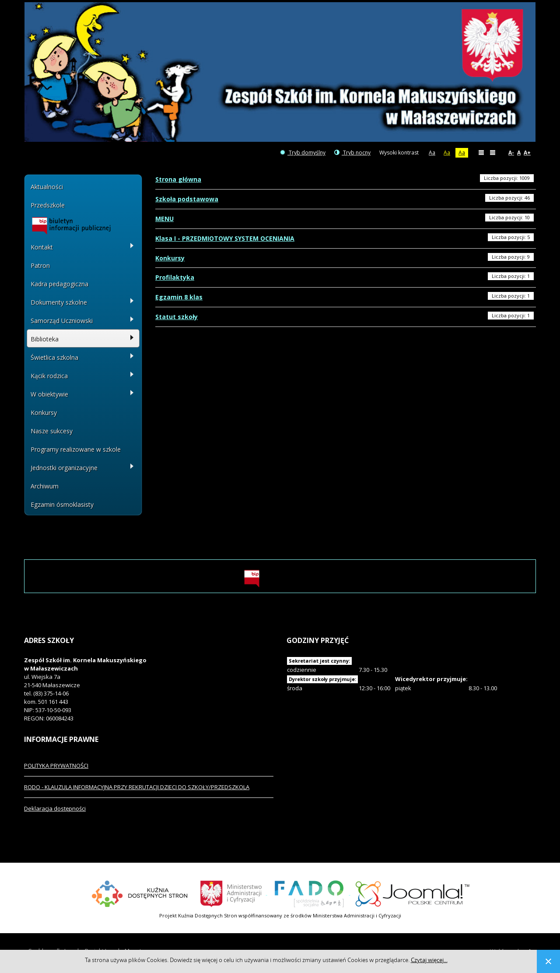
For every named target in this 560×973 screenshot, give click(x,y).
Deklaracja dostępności (55, 808)
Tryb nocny (352, 153)
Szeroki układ (493, 152)
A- (511, 153)
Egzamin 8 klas (179, 297)
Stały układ (481, 152)
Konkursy (170, 258)
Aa (432, 153)
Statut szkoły (177, 317)
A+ (527, 153)
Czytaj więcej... (429, 960)
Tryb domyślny (303, 153)
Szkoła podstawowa (187, 199)
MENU (164, 219)
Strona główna (178, 179)
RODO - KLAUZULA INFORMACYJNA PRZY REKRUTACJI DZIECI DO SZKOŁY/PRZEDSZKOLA (137, 787)
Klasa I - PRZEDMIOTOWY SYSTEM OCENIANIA (225, 238)
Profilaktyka (175, 277)
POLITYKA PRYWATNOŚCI (56, 766)
